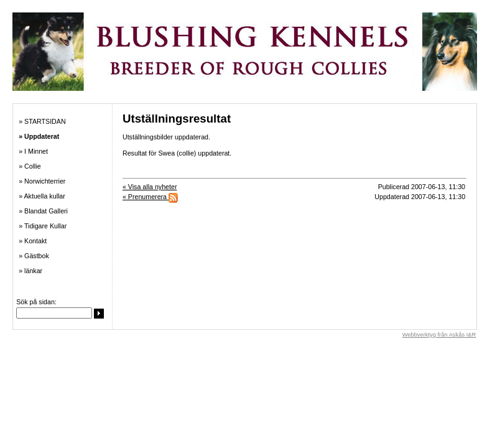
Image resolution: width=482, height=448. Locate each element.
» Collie (30, 166)
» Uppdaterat (39, 136)
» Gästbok (34, 256)
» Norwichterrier (42, 181)
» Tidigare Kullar (43, 226)
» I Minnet (33, 151)
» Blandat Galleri (43, 211)
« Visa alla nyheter (150, 187)
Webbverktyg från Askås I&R (439, 335)
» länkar (30, 271)
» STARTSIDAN (42, 121)
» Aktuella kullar (42, 196)
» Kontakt (33, 241)
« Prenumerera (150, 197)
